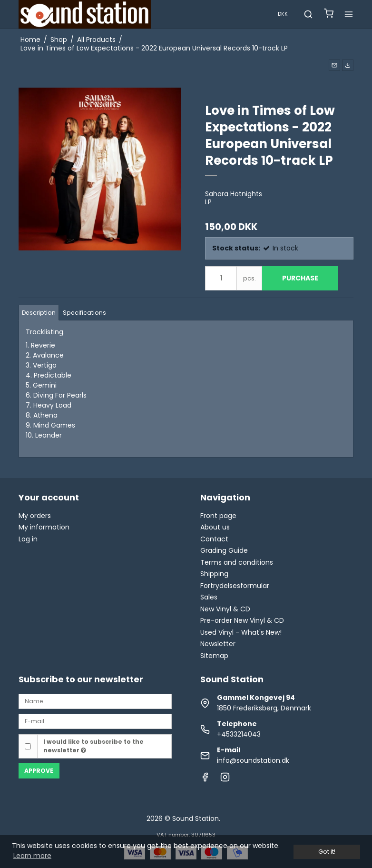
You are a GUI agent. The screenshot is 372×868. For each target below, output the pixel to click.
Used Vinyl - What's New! (241, 632)
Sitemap (214, 656)
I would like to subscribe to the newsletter (93, 746)
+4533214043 (239, 734)
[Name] (95, 700)
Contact (214, 539)
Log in (28, 539)
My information (44, 527)
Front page (218, 516)
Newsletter (218, 644)
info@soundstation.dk (253, 760)
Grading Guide (224, 550)
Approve (39, 771)
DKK (283, 14)
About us (215, 527)
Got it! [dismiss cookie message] (327, 852)
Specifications (84, 313)
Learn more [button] (32, 856)
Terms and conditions (237, 562)
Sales (209, 597)
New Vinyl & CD (225, 609)
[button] (334, 65)
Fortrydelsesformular (235, 586)
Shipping (214, 574)
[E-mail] (95, 721)
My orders (35, 516)
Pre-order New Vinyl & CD (242, 620)
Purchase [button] (300, 278)
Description (39, 313)
